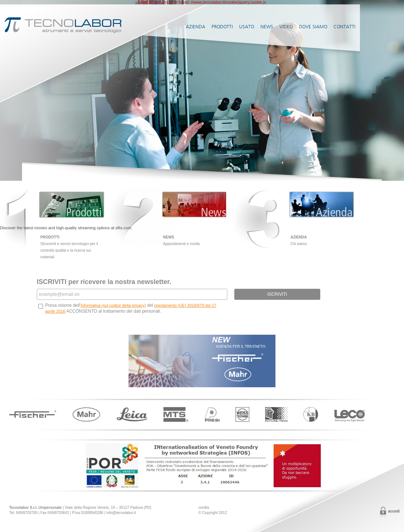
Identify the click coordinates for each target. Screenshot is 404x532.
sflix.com (123, 228)
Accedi (394, 511)
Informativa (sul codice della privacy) (113, 305)
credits (204, 508)
